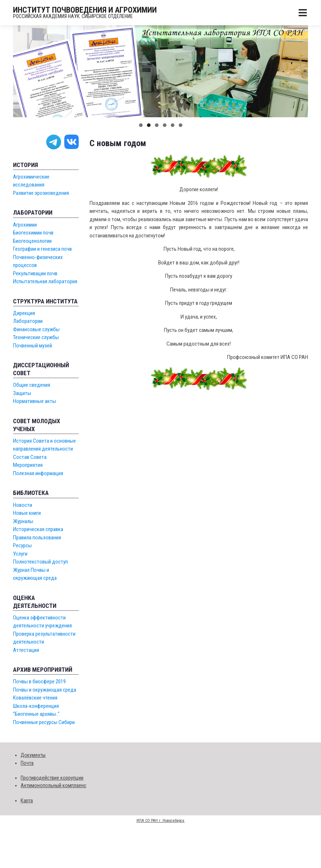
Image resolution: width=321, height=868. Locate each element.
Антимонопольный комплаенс (53, 785)
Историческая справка (38, 529)
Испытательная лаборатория (45, 281)
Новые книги (27, 513)
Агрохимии (25, 225)
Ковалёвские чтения (35, 698)
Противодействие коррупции (52, 778)
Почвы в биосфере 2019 (39, 681)
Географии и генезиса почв (42, 249)
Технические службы (36, 337)
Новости (23, 505)
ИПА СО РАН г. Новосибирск (160, 821)
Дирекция (24, 313)
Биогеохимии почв (33, 233)
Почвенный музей (32, 346)
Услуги (20, 554)
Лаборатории (28, 321)
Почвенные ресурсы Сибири (44, 722)
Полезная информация (38, 473)
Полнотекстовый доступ (40, 562)
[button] (141, 125)
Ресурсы (22, 545)
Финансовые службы (36, 329)
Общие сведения (32, 385)
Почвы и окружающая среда (45, 690)
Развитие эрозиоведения (41, 193)
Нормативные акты (34, 401)
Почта (27, 763)
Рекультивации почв (35, 273)
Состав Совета (30, 457)
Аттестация (26, 650)
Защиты (22, 393)
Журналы (23, 521)
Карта (27, 801)
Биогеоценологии (32, 241)
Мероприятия (28, 465)
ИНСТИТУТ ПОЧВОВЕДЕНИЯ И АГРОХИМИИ (85, 10)
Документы (33, 755)
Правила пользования (37, 538)
